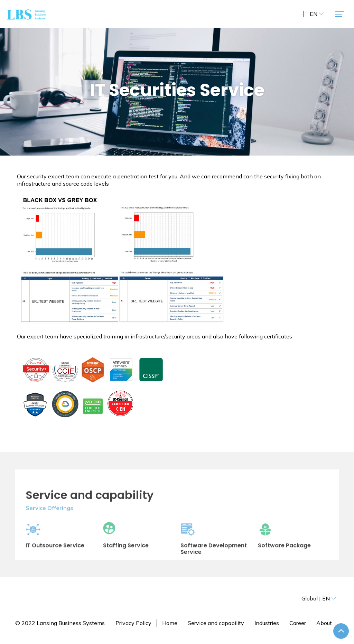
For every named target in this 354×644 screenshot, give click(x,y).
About (324, 623)
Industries (267, 623)
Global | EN (319, 598)
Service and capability (216, 623)
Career (298, 623)
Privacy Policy (133, 623)
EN (317, 14)
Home (170, 623)
